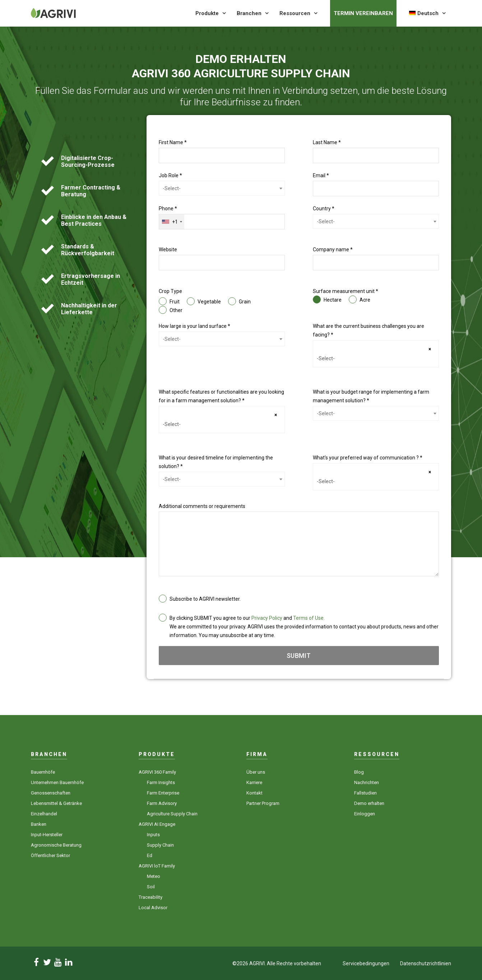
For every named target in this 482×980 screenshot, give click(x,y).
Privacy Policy (267, 618)
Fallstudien (365, 793)
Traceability (150, 897)
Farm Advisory (162, 803)
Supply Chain (160, 845)
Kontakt (254, 793)
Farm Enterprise (163, 793)
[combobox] (222, 188)
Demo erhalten (369, 803)
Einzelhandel (44, 814)
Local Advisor (153, 908)
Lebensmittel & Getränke (56, 803)
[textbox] (222, 188)
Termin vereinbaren (363, 13)
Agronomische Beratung (56, 845)
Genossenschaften (51, 793)
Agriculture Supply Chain (172, 814)
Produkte (207, 13)
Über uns (256, 772)
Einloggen (365, 814)
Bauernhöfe (43, 772)
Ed (150, 855)
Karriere (254, 782)
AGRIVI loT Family (157, 866)
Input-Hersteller (47, 835)
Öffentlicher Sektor (50, 855)
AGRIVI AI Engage (157, 824)
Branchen (249, 13)
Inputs (153, 835)
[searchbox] (376, 358)
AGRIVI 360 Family (157, 772)
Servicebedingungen (366, 963)
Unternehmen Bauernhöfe (57, 782)
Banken (39, 824)
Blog (359, 772)
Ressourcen (295, 13)
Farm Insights (161, 782)
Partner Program (263, 803)
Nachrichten (367, 782)
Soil (151, 887)
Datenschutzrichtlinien (426, 963)
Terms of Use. (309, 618)
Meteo (154, 876)
